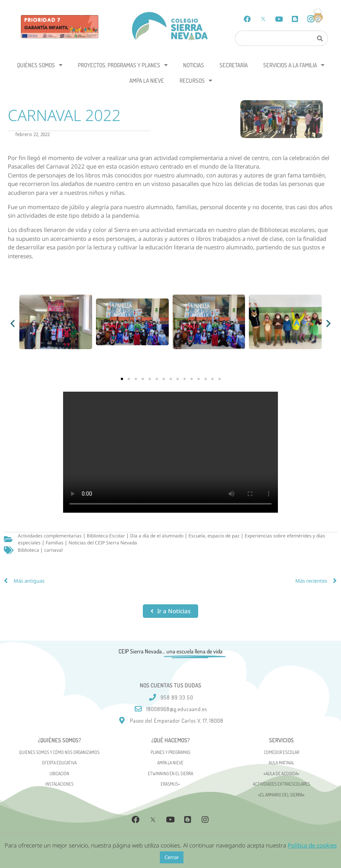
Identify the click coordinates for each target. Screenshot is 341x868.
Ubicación (59, 773)
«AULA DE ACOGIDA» (281, 773)
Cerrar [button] (172, 857)
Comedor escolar (282, 752)
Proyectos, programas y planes (123, 65)
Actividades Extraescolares (281, 784)
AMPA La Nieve (147, 81)
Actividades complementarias (50, 536)
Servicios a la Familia (294, 65)
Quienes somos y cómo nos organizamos (59, 752)
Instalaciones (59, 784)
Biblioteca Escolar (106, 536)
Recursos (196, 81)
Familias (55, 543)
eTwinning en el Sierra (170, 773)
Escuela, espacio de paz (214, 536)
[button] (13, 323)
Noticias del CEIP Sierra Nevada (103, 543)
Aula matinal (281, 763)
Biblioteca (28, 550)
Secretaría (234, 65)
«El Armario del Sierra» (281, 795)
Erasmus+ (170, 784)
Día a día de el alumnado (157, 536)
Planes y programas (170, 752)
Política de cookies (312, 845)
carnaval (53, 550)
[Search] (320, 38)
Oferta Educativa (59, 763)
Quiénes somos (40, 65)
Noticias (194, 65)
